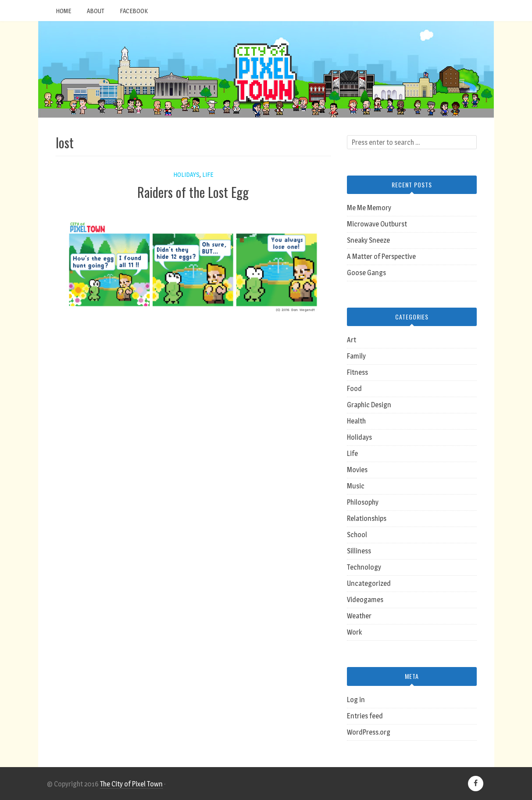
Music (356, 486)
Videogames (365, 600)
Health (356, 421)
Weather (359, 616)
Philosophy (363, 502)
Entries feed (365, 716)
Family (356, 356)
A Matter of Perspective (381, 257)
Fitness (357, 372)
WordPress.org (369, 732)
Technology (364, 567)
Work (354, 632)
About (95, 11)
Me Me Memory (369, 208)
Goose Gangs (366, 273)
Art (352, 340)
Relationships (367, 518)
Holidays (186, 174)
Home (63, 11)
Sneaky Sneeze (368, 240)
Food (354, 389)
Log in (356, 700)
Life (208, 174)
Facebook (134, 11)
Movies (357, 470)
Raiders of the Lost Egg (193, 192)
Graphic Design (369, 405)
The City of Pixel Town (131, 784)
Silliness (359, 551)
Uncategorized (369, 583)
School (357, 535)
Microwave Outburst (377, 224)
